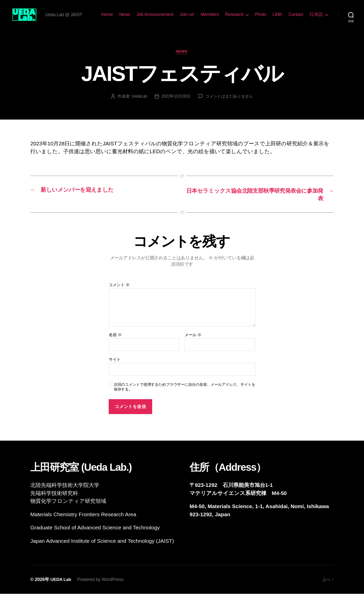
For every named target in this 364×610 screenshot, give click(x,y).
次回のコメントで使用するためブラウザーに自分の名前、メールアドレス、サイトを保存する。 (185, 403)
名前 (115, 351)
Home (132, 18)
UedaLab (139, 112)
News (149, 18)
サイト (115, 376)
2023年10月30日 (176, 112)
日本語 (316, 26)
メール (193, 351)
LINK (302, 18)
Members (234, 18)
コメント (119, 301)
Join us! (212, 18)
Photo (285, 18)
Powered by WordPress (101, 596)
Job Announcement (179, 18)
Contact (320, 18)
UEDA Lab (61, 596)
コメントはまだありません (230, 112)
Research (259, 18)
